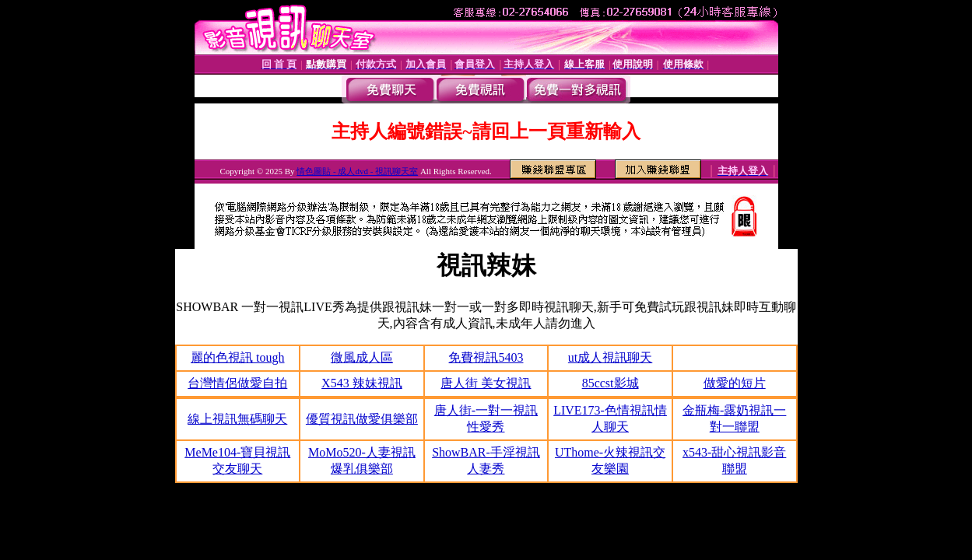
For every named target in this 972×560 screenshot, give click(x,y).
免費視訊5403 (486, 357)
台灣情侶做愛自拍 (237, 383)
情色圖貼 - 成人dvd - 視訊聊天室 (357, 171)
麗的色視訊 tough (237, 357)
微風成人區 (362, 357)
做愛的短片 (735, 383)
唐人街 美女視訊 (486, 383)
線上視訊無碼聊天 (237, 419)
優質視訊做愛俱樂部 (362, 419)
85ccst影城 (611, 383)
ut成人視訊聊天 (610, 357)
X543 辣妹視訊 (362, 383)
